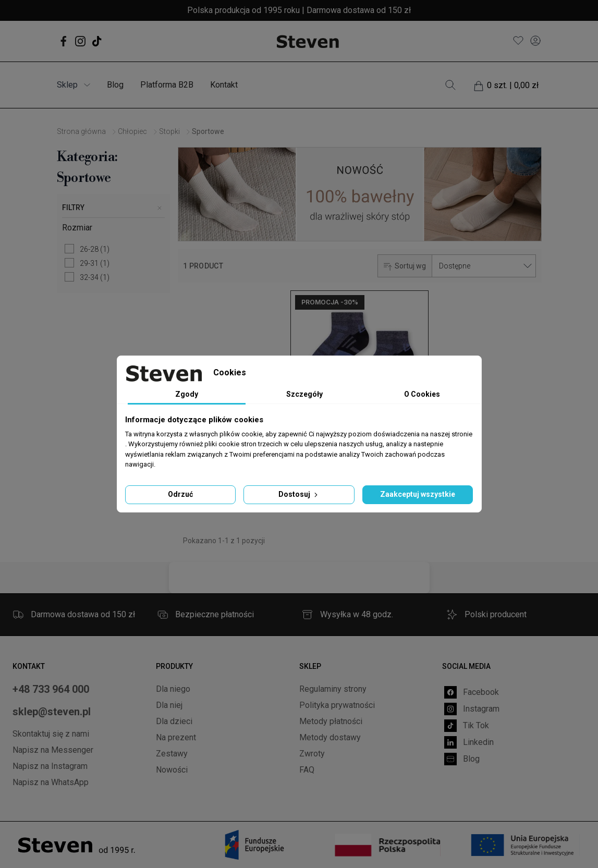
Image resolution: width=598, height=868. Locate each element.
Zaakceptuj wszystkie (418, 494)
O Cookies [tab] (422, 394)
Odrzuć (180, 494)
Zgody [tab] (187, 394)
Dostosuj (299, 494)
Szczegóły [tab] (304, 394)
